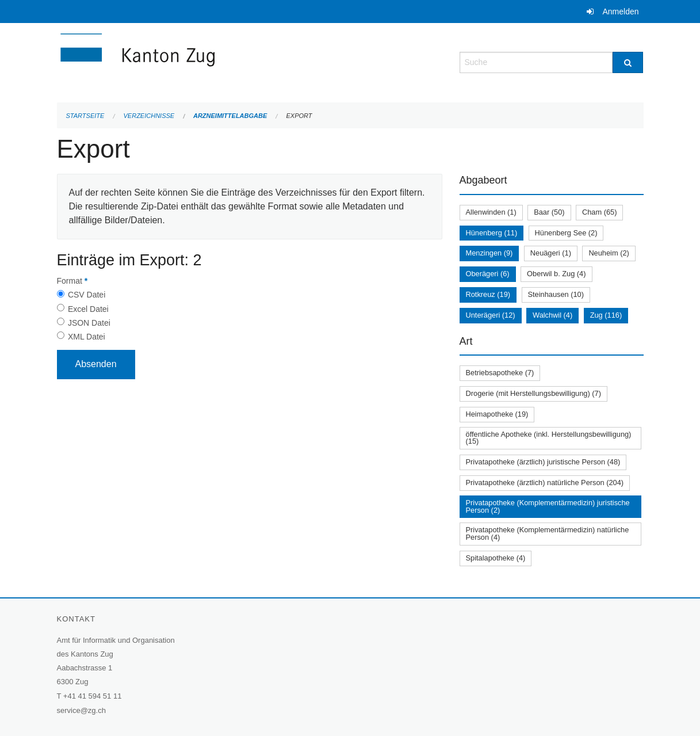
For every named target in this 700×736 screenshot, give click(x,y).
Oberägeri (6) (488, 274)
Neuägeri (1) (551, 253)
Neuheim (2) (609, 253)
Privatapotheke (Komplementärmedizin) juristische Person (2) (548, 506)
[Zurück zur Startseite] (206, 61)
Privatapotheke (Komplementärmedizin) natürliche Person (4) (548, 533)
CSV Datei (87, 295)
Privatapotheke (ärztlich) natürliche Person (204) (545, 483)
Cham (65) (599, 212)
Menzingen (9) (489, 253)
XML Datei (87, 337)
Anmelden (620, 12)
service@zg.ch (81, 710)
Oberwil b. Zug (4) (556, 274)
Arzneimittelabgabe (230, 116)
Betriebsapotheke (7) (500, 373)
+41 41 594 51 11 (93, 696)
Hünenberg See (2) (566, 233)
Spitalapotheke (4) (496, 558)
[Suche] (628, 62)
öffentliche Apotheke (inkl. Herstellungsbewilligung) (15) (549, 438)
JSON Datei (89, 323)
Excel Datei (88, 309)
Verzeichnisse (149, 116)
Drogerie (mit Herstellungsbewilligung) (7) (533, 393)
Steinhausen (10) (556, 294)
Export (299, 116)
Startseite (85, 116)
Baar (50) (549, 212)
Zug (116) (606, 315)
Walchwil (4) (552, 315)
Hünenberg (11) (492, 233)
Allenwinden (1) (491, 212)
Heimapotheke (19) (497, 414)
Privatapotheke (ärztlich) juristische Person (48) (543, 462)
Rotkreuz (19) (488, 294)
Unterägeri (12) (491, 315)
